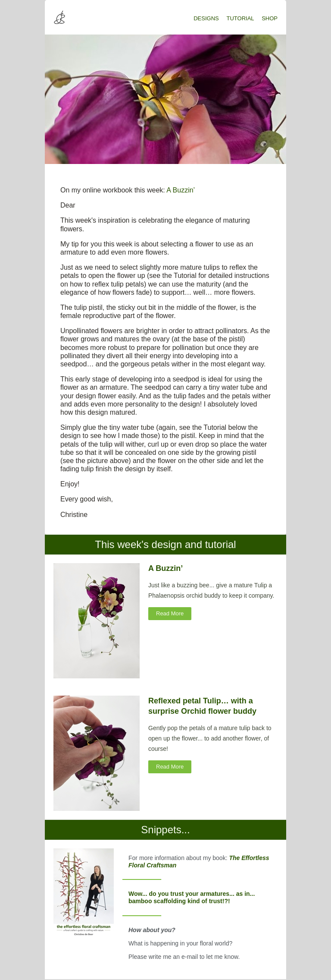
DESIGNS (206, 18)
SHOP (270, 18)
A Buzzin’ (181, 190)
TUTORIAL (240, 18)
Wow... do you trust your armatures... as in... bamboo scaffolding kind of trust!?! (192, 897)
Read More (170, 613)
